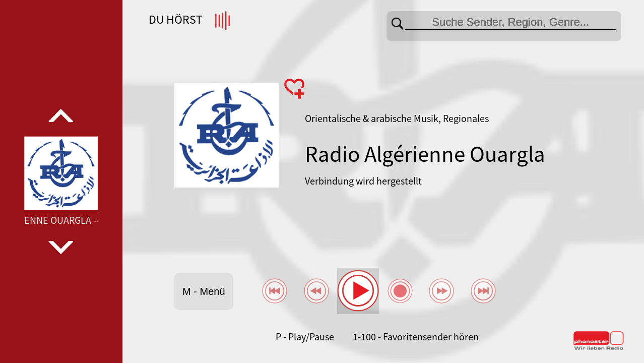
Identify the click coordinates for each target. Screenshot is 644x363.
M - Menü (204, 291)
